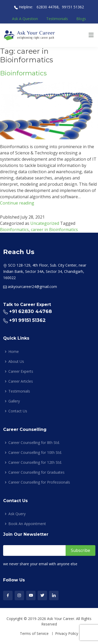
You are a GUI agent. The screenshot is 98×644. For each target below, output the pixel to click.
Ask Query (17, 514)
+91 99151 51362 (27, 320)
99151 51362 (73, 7)
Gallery (14, 401)
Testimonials (57, 19)
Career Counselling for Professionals (39, 482)
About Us (16, 362)
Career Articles (21, 381)
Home (14, 352)
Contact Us (18, 411)
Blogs (81, 19)
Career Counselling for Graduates (36, 472)
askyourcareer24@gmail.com (32, 287)
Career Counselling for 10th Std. (35, 453)
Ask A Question (25, 19)
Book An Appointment (27, 524)
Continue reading (17, 203)
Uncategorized (45, 223)
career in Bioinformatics (54, 230)
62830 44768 (47, 7)
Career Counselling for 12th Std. (35, 462)
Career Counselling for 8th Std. (34, 443)
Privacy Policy (67, 634)
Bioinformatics (23, 73)
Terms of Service (34, 634)
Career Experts (21, 371)
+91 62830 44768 (30, 311)
